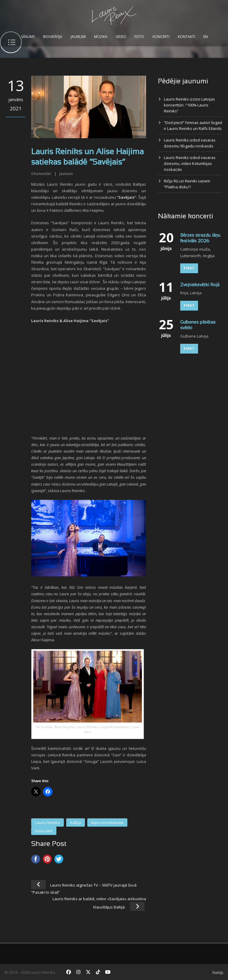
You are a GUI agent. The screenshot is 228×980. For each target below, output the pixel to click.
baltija (76, 822)
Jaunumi (78, 37)
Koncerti (161, 37)
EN (206, 37)
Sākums (28, 37)
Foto (139, 37)
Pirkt (189, 268)
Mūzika (101, 37)
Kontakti (186, 37)
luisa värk (44, 831)
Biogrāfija (53, 37)
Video (121, 37)
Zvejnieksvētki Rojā (200, 285)
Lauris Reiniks (47, 822)
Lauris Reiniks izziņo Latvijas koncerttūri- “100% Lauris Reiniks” (189, 105)
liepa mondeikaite (107, 822)
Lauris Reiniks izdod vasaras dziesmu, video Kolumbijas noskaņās (190, 163)
